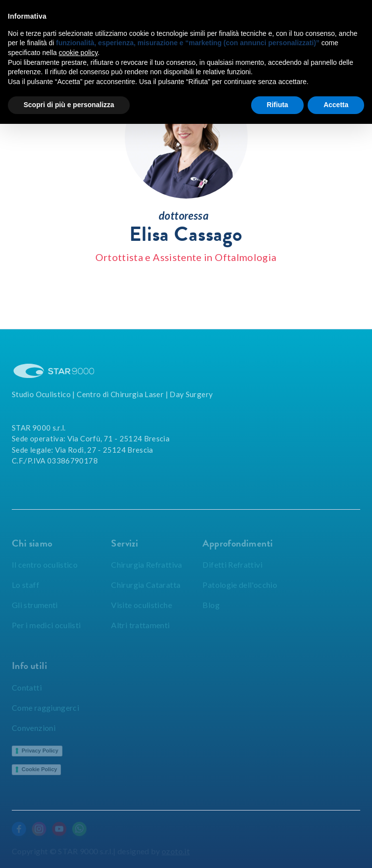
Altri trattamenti (140, 625)
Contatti (27, 687)
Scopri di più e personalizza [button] (69, 105)
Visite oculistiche (141, 605)
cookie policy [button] (78, 53)
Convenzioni (34, 728)
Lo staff (26, 585)
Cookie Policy (39, 769)
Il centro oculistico (45, 564)
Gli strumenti (35, 605)
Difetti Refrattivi (232, 564)
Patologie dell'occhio (240, 585)
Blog (211, 605)
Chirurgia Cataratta (146, 585)
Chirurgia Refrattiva (146, 564)
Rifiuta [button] (278, 105)
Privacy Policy (40, 751)
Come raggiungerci (45, 708)
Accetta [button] (336, 105)
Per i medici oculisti (46, 625)
